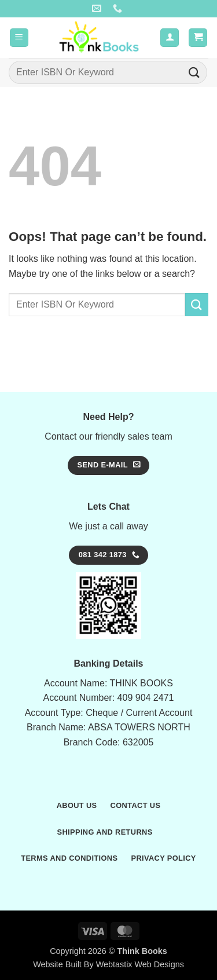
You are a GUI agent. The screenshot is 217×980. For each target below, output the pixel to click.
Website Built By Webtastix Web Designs (108, 964)
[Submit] (194, 72)
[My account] (170, 38)
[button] (19, 38)
